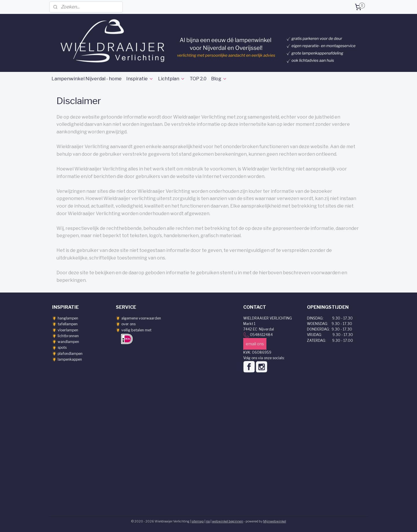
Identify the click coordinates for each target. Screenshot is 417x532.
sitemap (198, 521)
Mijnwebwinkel (275, 521)
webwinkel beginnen (228, 521)
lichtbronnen (68, 336)
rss (208, 521)
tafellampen (68, 324)
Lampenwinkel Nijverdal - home (87, 79)
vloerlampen (68, 330)
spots (62, 347)
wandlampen (68, 342)
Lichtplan (172, 79)
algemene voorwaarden (141, 318)
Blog (219, 79)
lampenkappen (70, 359)
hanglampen (68, 318)
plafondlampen (70, 354)
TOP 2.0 (198, 79)
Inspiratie (140, 79)
